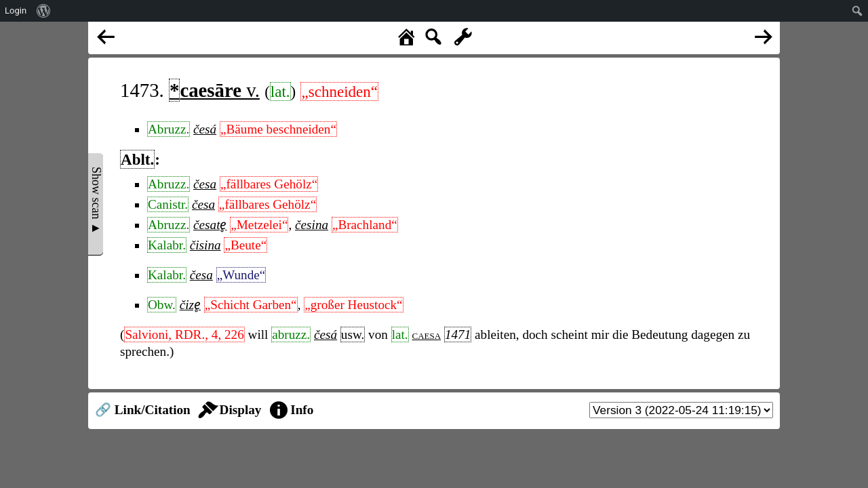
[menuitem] (44, 11)
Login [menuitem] (16, 11)
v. (214, 90)
